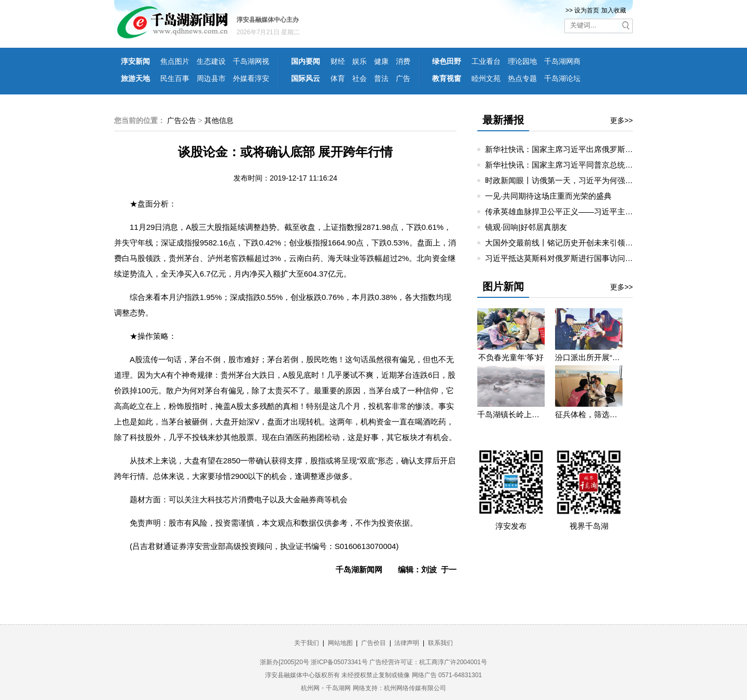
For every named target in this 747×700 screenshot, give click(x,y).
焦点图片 (175, 61)
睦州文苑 (486, 78)
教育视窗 (447, 78)
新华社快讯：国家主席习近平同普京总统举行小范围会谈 (582, 165)
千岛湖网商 (562, 61)
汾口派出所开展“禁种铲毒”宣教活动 (589, 357)
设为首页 (587, 10)
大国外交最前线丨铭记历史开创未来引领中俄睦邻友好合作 (586, 243)
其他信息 (219, 120)
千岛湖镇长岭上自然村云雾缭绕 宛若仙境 (511, 414)
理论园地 (522, 61)
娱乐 (359, 61)
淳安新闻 (135, 61)
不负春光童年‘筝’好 (511, 357)
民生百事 (175, 78)
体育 (338, 78)
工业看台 (486, 61)
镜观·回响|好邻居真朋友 (526, 227)
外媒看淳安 (251, 78)
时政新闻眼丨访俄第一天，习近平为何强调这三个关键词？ (586, 180)
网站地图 (340, 643)
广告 (403, 78)
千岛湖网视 (251, 61)
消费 (403, 61)
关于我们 (307, 643)
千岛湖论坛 (562, 78)
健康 (381, 61)
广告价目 (374, 643)
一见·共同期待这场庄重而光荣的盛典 (548, 196)
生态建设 (211, 61)
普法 (381, 78)
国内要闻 (306, 61)
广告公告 (182, 120)
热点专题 (522, 78)
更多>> (621, 120)
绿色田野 (447, 61)
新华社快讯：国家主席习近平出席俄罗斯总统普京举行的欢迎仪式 (598, 149)
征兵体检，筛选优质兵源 (589, 414)
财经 (338, 61)
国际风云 (306, 78)
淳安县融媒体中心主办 (268, 20)
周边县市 (211, 78)
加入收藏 (614, 10)
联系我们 (440, 643)
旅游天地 (135, 78)
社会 (359, 78)
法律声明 (407, 643)
